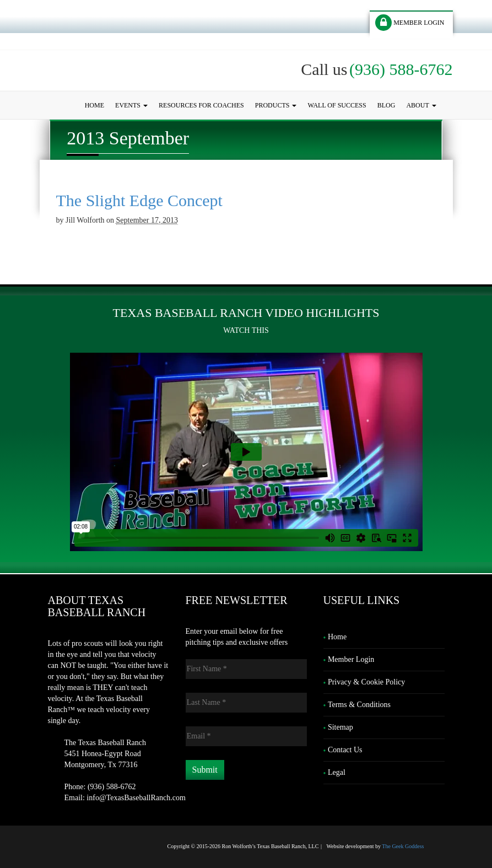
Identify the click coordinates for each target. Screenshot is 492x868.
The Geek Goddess (403, 846)
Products (276, 105)
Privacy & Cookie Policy (366, 682)
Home (94, 105)
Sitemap (340, 727)
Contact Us (345, 750)
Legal (337, 772)
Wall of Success (337, 105)
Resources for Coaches (201, 105)
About (421, 105)
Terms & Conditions (359, 705)
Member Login (351, 659)
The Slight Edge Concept (139, 200)
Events (131, 105)
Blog (386, 105)
